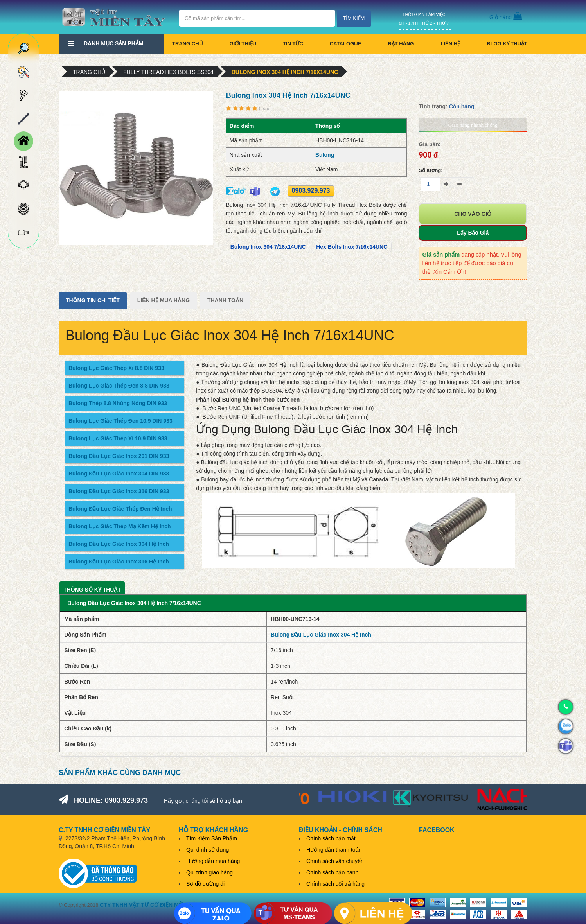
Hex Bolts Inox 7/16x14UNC (352, 247)
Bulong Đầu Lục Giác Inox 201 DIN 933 (119, 456)
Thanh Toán (225, 300)
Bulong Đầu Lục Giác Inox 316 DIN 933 (119, 491)
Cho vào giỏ (473, 214)
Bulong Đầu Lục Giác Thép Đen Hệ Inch (120, 509)
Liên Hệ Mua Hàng (164, 300)
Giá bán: (430, 144)
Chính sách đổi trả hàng (335, 884)
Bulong (325, 155)
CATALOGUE (345, 44)
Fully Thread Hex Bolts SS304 (168, 72)
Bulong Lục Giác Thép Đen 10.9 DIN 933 (120, 421)
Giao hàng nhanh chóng (473, 125)
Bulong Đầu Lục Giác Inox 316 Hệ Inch (119, 562)
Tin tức (293, 44)
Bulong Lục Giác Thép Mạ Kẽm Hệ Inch (120, 526)
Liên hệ (450, 44)
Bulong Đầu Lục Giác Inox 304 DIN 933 (119, 474)
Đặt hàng (401, 44)
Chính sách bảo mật (331, 838)
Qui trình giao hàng (209, 872)
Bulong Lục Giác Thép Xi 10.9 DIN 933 (118, 438)
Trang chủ (188, 44)
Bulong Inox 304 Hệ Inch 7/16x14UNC (285, 72)
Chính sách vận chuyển (335, 861)
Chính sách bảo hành (332, 872)
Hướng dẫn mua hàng (213, 861)
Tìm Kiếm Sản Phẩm (212, 838)
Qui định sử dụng (208, 850)
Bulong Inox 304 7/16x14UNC (268, 247)
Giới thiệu (243, 44)
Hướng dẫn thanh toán (334, 850)
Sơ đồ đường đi (205, 884)
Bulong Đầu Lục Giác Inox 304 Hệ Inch (119, 544)
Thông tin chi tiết (93, 300)
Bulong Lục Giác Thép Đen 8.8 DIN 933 (119, 386)
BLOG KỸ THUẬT (507, 44)
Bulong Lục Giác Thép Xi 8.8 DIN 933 (116, 368)
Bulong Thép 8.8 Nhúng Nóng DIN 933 (118, 403)
